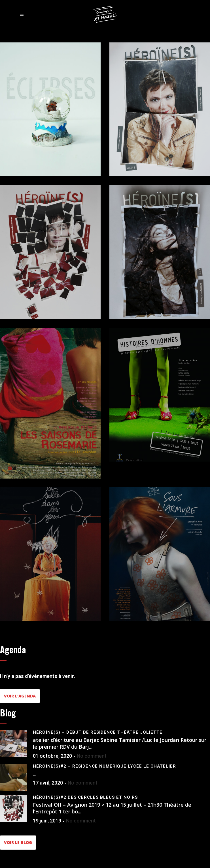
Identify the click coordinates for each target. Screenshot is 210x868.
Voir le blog (18, 842)
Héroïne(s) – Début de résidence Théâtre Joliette (98, 732)
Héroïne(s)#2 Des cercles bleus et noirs (85, 797)
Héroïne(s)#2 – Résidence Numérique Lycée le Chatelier (104, 766)
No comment (92, 756)
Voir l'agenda (20, 696)
